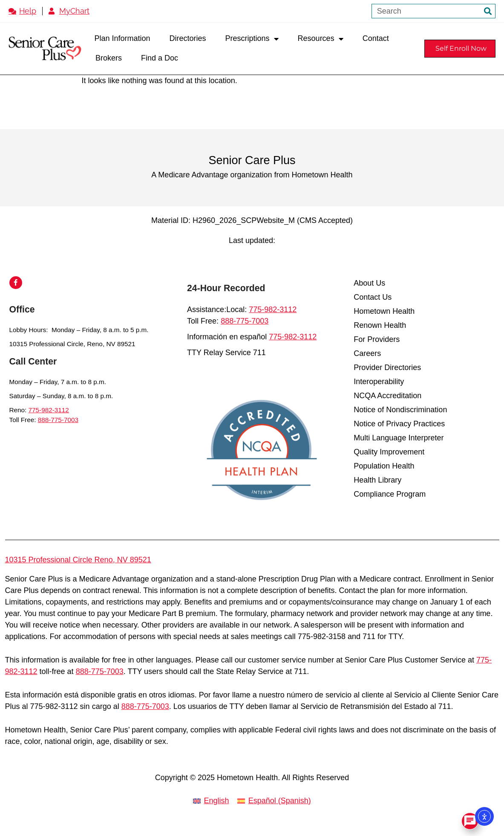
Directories (188, 38)
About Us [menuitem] (369, 283)
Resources (321, 39)
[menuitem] (211, 801)
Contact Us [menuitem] (373, 297)
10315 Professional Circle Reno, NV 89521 (78, 560)
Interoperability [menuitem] (379, 382)
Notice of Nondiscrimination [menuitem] (400, 410)
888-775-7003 (58, 420)
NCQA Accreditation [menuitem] (387, 396)
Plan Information (122, 38)
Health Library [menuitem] (377, 480)
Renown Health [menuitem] (380, 325)
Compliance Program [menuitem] (390, 494)
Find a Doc (160, 58)
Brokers (109, 58)
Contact (376, 38)
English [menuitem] (216, 801)
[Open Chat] (470, 821)
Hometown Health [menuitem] (384, 311)
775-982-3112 (49, 410)
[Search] (488, 11)
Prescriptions (252, 39)
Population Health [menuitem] (384, 466)
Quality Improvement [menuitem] (389, 452)
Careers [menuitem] (367, 353)
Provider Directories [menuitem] (387, 367)
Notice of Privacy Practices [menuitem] (399, 424)
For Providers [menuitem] (377, 339)
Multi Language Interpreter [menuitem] (399, 438)
